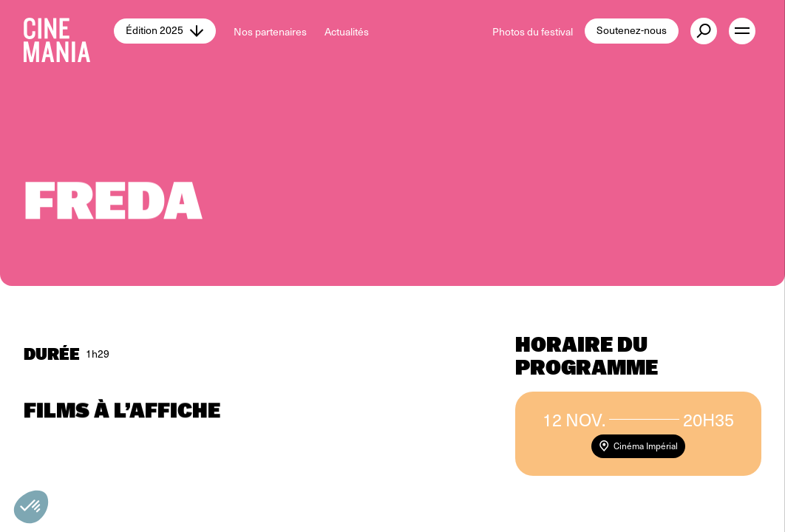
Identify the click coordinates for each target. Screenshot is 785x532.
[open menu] (742, 31)
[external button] (704, 31)
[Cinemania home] (69, 31)
